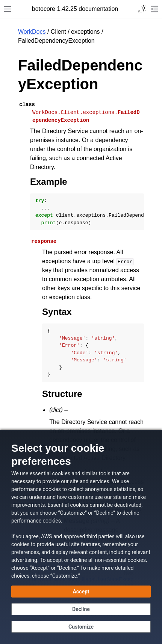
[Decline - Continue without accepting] (81, 609)
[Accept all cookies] (81, 592)
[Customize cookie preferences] (81, 627)
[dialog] (81, 537)
